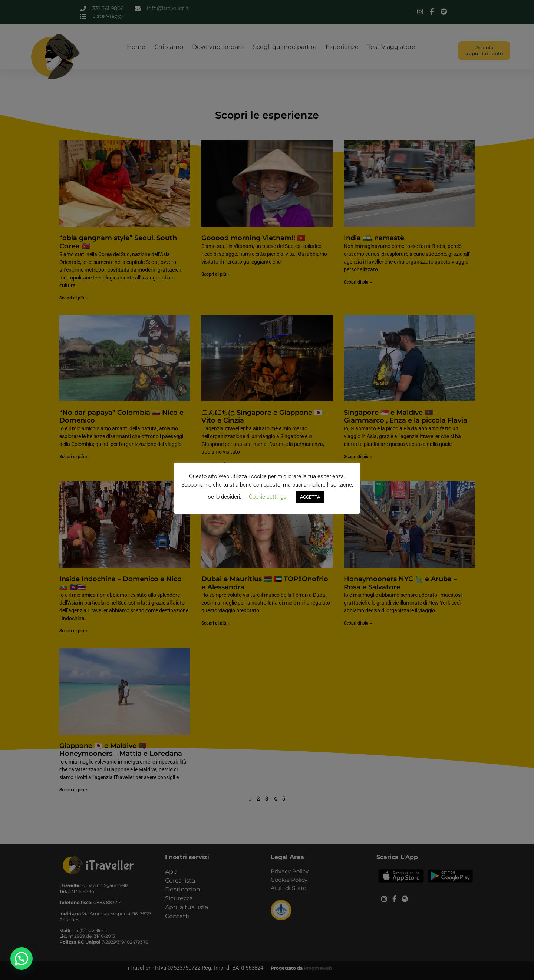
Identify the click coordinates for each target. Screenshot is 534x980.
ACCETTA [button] (310, 497)
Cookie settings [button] (268, 497)
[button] (22, 959)
